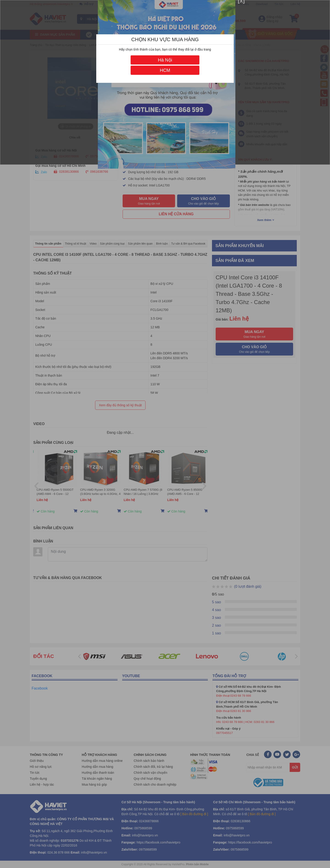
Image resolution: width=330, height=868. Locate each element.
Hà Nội (165, 60)
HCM (165, 70)
